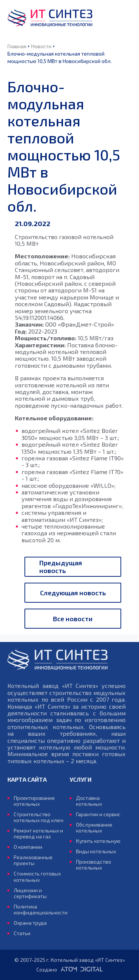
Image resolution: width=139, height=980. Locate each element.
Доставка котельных (89, 801)
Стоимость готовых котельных (37, 877)
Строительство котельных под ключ (39, 817)
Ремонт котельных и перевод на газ (38, 834)
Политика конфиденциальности (39, 910)
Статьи (22, 933)
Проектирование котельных (34, 801)
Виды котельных (96, 851)
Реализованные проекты (33, 860)
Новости (41, 46)
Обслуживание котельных (94, 828)
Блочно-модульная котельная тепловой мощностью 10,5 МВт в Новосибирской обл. (59, 57)
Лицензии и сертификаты (30, 893)
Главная (17, 46)
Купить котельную (98, 841)
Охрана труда (30, 923)
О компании (28, 847)
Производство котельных (94, 865)
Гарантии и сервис (98, 814)
